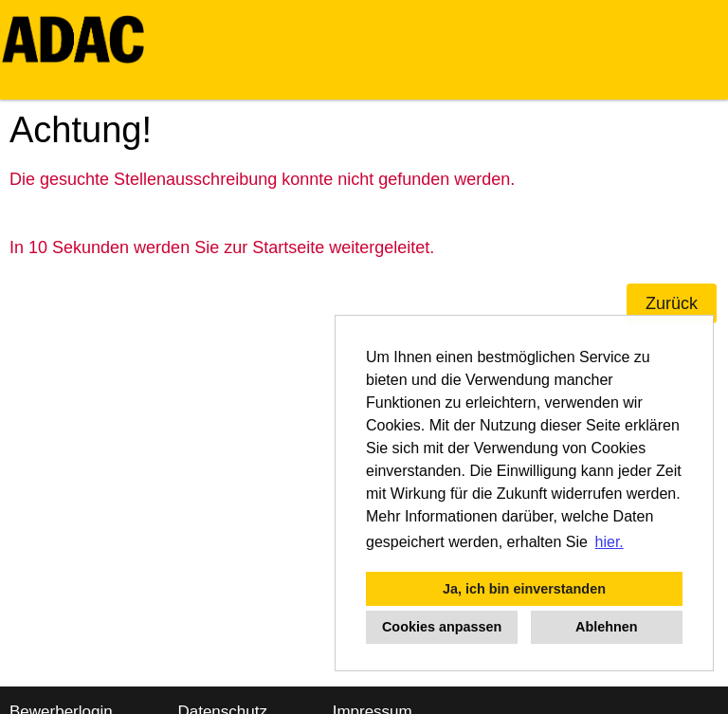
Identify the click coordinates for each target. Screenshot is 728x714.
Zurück (672, 303)
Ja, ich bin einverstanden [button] (524, 589)
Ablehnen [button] (607, 627)
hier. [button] (610, 542)
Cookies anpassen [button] (442, 627)
